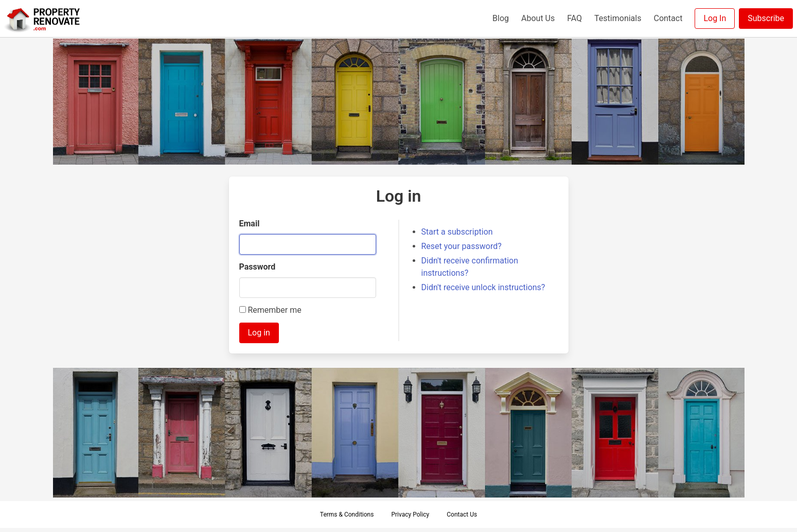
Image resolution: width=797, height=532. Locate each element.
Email (250, 224)
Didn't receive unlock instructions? (483, 287)
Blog (501, 18)
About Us (538, 18)
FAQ (574, 18)
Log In (715, 18)
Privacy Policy (410, 515)
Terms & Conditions (347, 515)
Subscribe (766, 18)
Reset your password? (462, 246)
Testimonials (618, 18)
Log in (259, 333)
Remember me (270, 310)
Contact (668, 18)
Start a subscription (457, 232)
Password (258, 267)
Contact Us (462, 515)
